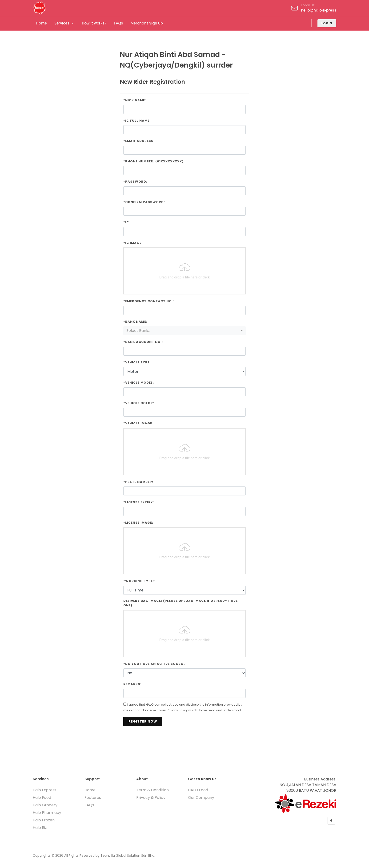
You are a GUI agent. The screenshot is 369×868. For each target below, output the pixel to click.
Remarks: (132, 684)
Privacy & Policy (151, 798)
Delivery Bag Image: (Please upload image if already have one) (180, 603)
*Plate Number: (138, 482)
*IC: (127, 222)
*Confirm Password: (144, 202)
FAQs (89, 805)
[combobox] (184, 331)
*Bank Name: (135, 322)
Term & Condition (152, 790)
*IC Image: (133, 243)
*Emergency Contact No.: (149, 301)
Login (327, 23)
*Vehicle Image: (138, 423)
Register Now (143, 721)
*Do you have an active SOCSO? (154, 664)
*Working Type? (139, 581)
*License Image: (138, 523)
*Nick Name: (135, 100)
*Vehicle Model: (139, 383)
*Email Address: (139, 141)
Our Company (201, 798)
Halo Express (44, 790)
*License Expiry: (139, 502)
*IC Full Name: (137, 121)
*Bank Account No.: (143, 342)
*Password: (135, 182)
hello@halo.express (319, 10)
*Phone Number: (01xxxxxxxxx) (153, 161)
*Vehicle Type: (137, 362)
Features (93, 798)
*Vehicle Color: (139, 403)
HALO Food (198, 790)
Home (90, 790)
